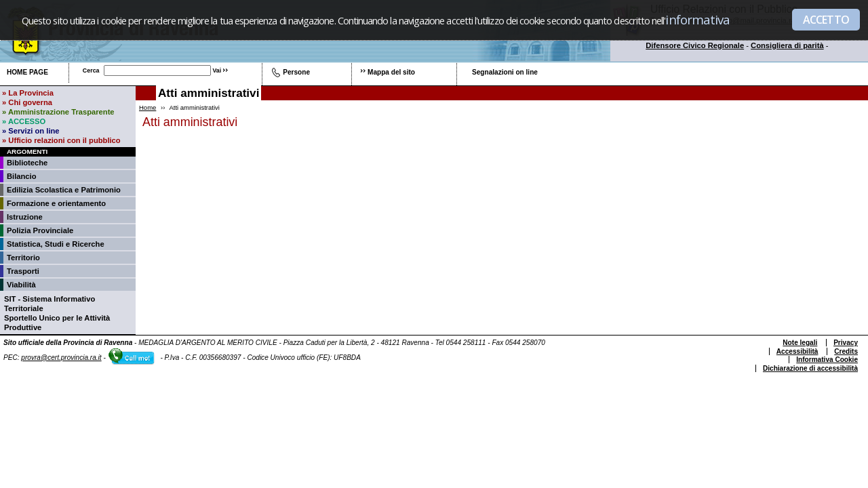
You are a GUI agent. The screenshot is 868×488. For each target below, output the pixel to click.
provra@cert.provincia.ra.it (61, 358)
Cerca (91, 70)
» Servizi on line (31, 131)
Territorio (23, 258)
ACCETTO (826, 20)
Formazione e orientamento (56, 203)
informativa (697, 19)
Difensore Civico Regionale (695, 45)
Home (147, 107)
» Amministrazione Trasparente (58, 112)
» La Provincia (28, 93)
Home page (27, 72)
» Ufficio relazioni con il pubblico (61, 140)
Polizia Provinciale (40, 230)
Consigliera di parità (787, 45)
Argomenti (27, 151)
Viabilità (21, 285)
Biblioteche (27, 163)
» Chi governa (27, 102)
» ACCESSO (24, 121)
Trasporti (23, 271)
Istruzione (25, 217)
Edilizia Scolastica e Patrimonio (64, 190)
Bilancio (22, 176)
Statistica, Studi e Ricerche (56, 244)
